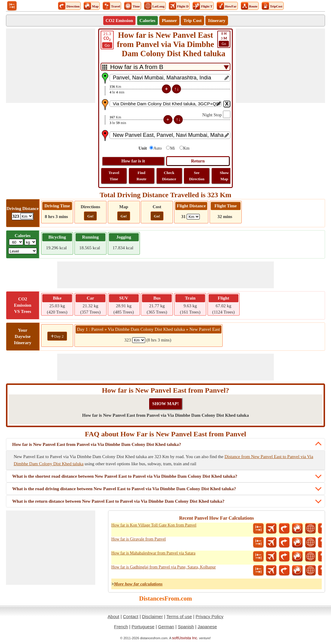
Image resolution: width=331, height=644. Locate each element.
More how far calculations (138, 584)
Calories (147, 21)
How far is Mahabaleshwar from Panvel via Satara (153, 553)
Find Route (142, 176)
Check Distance (169, 176)
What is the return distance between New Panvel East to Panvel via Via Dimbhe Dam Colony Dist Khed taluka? (118, 501)
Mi (172, 148)
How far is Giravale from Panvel (139, 539)
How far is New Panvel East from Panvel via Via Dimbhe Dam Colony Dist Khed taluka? (97, 444)
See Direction (197, 176)
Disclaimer (152, 616)
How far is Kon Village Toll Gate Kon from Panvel (154, 525)
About (114, 616)
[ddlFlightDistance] (193, 217)
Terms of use (179, 616)
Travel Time (114, 176)
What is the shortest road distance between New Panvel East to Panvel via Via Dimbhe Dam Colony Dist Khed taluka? (125, 476)
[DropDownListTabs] (165, 67)
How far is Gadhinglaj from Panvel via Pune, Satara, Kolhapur (164, 567)
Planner (170, 21)
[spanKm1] (139, 340)
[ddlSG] (23, 251)
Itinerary (217, 21)
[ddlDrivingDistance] (27, 216)
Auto (157, 148)
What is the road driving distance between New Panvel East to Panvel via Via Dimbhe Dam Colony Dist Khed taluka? (124, 489)
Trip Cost (192, 21)
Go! (90, 216)
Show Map (224, 176)
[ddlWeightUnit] (30, 242)
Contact (131, 616)
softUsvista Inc (185, 638)
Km (186, 148)
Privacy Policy (209, 616)
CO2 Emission (119, 21)
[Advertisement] (51, 66)
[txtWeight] (16, 242)
